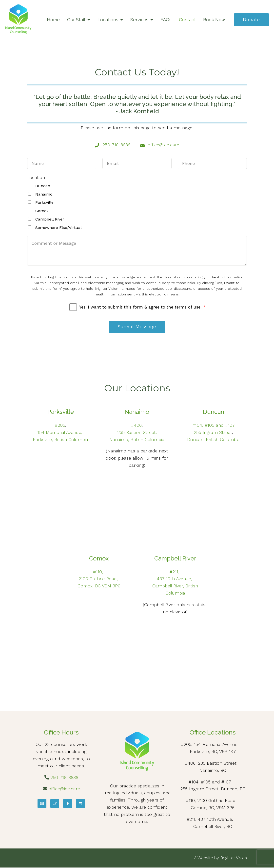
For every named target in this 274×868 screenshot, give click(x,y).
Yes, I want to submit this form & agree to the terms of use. (142, 307)
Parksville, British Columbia (60, 440)
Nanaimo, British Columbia (137, 440)
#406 (136, 425)
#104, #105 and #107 (214, 425)
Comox (42, 211)
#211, (175, 572)
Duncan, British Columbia (213, 440)
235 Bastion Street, (137, 433)
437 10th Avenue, (175, 579)
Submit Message (137, 327)
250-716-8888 (64, 778)
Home (53, 20)
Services (139, 20)
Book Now (214, 20)
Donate (251, 20)
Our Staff (76, 20)
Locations (108, 20)
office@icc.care (64, 789)
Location (36, 177)
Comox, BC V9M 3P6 (99, 586)
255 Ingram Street (213, 433)
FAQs (166, 20)
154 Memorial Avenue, (61, 433)
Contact (187, 20)
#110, (99, 572)
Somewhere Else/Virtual (59, 228)
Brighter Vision (234, 858)
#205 (60, 425)
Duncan (43, 186)
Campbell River (50, 219)
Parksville (44, 202)
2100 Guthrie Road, (99, 579)
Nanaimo (44, 194)
